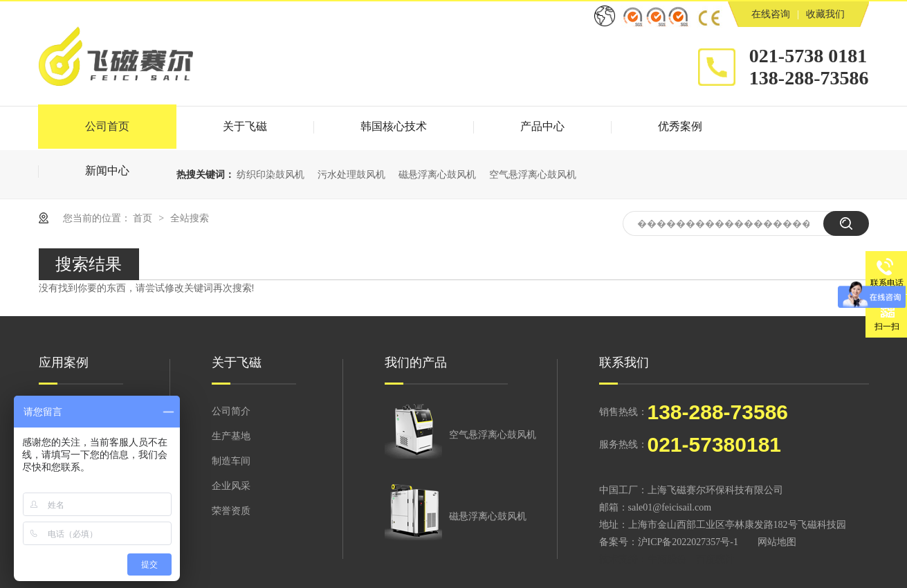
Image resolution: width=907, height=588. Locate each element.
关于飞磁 (245, 126)
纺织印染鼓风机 (271, 174)
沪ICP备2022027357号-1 (688, 542)
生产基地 (231, 436)
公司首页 (107, 126)
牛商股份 (667, 559)
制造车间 (231, 461)
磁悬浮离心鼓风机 (437, 174)
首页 (144, 218)
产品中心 (542, 126)
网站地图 (777, 542)
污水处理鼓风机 (351, 174)
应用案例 (64, 362)
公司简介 (231, 411)
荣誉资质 (231, 511)
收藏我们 (825, 14)
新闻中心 (107, 171)
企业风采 (231, 486)
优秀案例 (680, 126)
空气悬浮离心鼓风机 (533, 174)
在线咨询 (771, 14)
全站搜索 (190, 218)
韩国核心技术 (394, 126)
